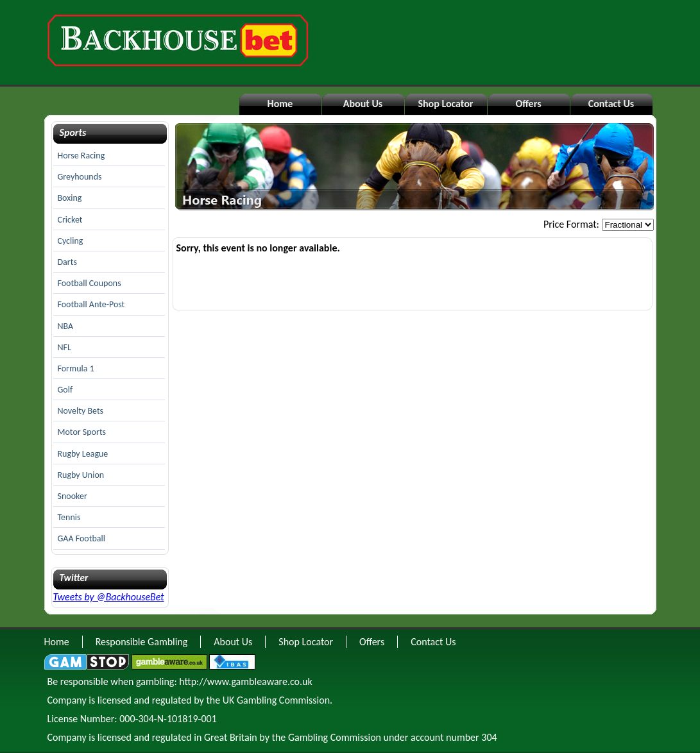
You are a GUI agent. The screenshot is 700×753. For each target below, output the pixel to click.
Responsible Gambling (142, 642)
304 (489, 737)
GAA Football (81, 538)
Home (280, 104)
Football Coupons (90, 283)
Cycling (71, 241)
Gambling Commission (335, 737)
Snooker (73, 496)
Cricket (70, 220)
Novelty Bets (81, 411)
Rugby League (83, 454)
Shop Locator (445, 104)
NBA (66, 326)
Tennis (69, 517)
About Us (363, 104)
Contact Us (611, 104)
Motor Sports (82, 432)
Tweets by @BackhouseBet (109, 597)
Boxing (70, 198)
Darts (67, 262)
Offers (528, 104)
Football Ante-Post (91, 304)
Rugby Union (81, 475)
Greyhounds (80, 177)
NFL (64, 347)
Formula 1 (76, 368)
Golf (65, 390)
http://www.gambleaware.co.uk (245, 681)
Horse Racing (81, 156)
